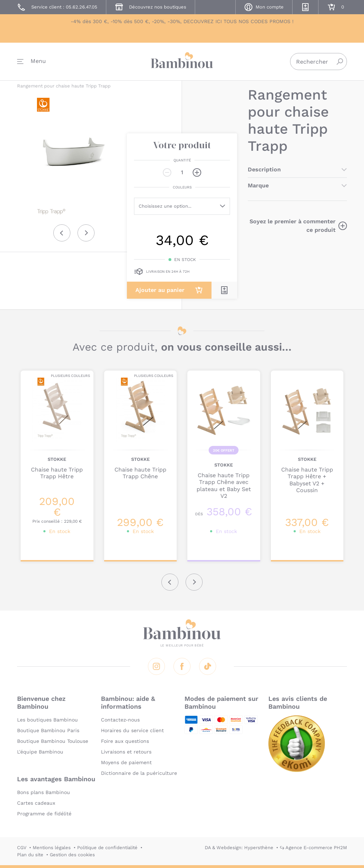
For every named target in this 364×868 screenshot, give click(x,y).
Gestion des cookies (72, 855)
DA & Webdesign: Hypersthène (239, 848)
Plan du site (30, 855)
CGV (22, 848)
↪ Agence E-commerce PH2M (313, 848)
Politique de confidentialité (107, 848)
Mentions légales (52, 848)
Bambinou (182, 61)
